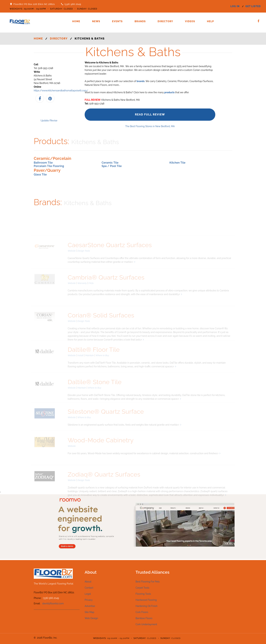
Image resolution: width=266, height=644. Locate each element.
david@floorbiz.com (53, 603)
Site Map (89, 612)
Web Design (91, 618)
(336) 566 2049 (73, 4)
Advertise (90, 606)
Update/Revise (49, 121)
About (88, 582)
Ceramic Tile (110, 163)
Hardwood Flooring (146, 600)
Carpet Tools (142, 588)
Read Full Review (150, 115)
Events (117, 21)
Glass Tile (40, 175)
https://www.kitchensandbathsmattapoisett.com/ (61, 91)
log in (235, 6)
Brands (140, 21)
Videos (190, 21)
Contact (89, 588)
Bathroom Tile (43, 163)
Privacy (89, 600)
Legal (88, 594)
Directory (165, 21)
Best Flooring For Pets (148, 582)
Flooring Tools (143, 594)
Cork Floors (142, 612)
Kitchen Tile (177, 163)
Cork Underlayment (146, 624)
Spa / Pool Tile (112, 166)
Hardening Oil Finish (146, 606)
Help (210, 21)
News (96, 21)
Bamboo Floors (144, 618)
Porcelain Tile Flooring (49, 166)
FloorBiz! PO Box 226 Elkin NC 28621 (34, 4)
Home (76, 21)
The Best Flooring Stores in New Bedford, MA (150, 126)
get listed (253, 6)
